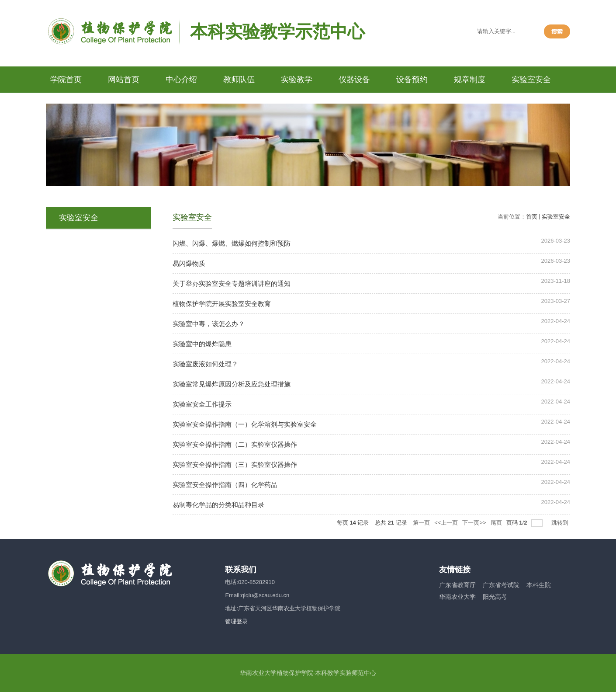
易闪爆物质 (189, 263)
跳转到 (561, 523)
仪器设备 (354, 80)
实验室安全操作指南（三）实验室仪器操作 (235, 464)
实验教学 (297, 80)
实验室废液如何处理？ (205, 364)
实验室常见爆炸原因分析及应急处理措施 (232, 384)
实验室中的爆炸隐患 (202, 344)
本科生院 (539, 585)
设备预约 (412, 80)
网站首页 (124, 80)
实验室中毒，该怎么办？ (209, 324)
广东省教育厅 (457, 585)
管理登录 (236, 621)
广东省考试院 (501, 585)
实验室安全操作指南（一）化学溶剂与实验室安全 (245, 424)
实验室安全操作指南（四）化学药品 (225, 485)
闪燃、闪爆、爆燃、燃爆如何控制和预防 (232, 243)
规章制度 (470, 80)
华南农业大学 (457, 597)
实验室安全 (531, 80)
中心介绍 (181, 80)
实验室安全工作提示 (202, 404)
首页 (532, 217)
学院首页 (66, 80)
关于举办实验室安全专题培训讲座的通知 (232, 283)
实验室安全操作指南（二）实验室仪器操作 (235, 444)
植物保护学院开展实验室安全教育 (222, 304)
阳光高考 (495, 597)
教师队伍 (239, 80)
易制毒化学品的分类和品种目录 (218, 505)
